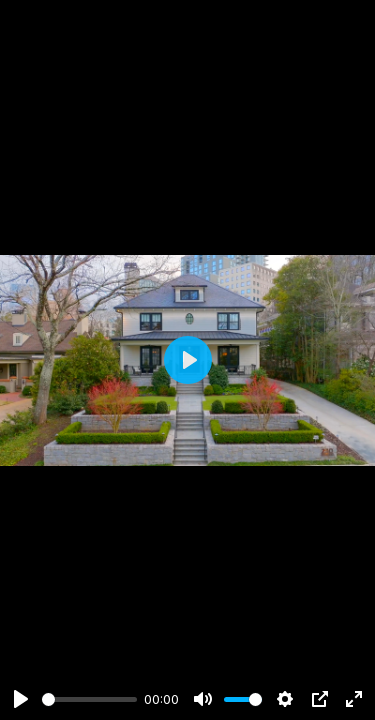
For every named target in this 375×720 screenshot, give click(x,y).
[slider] (89, 699)
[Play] (21, 699)
